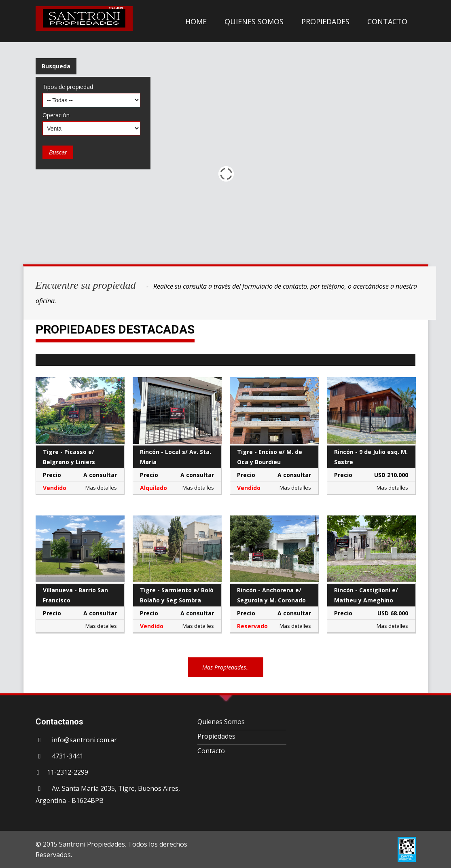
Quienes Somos (221, 722)
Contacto (211, 751)
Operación (56, 115)
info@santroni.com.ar (84, 740)
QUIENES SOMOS (254, 21)
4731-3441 (68, 756)
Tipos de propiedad (68, 87)
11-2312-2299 (68, 772)
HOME (196, 21)
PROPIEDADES (325, 21)
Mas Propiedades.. (226, 667)
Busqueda (56, 66)
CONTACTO (387, 21)
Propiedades (216, 736)
